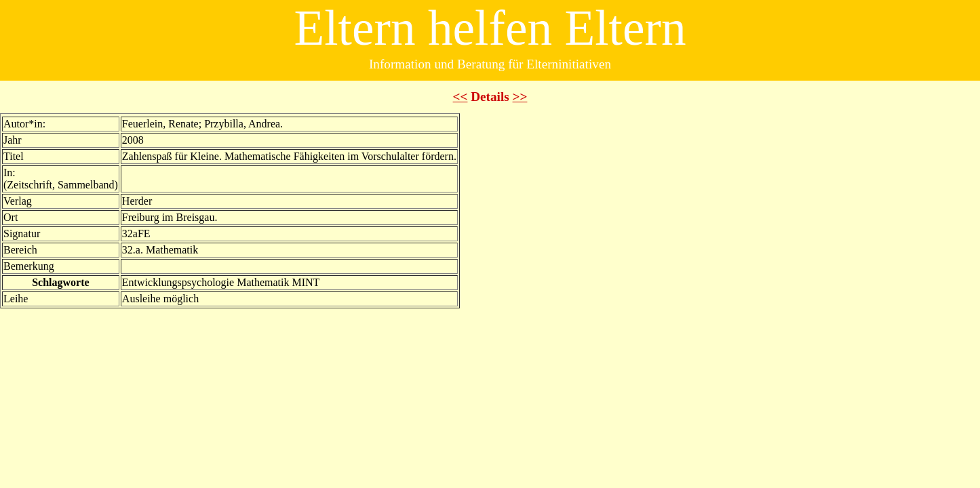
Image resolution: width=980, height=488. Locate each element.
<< (460, 97)
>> (520, 97)
